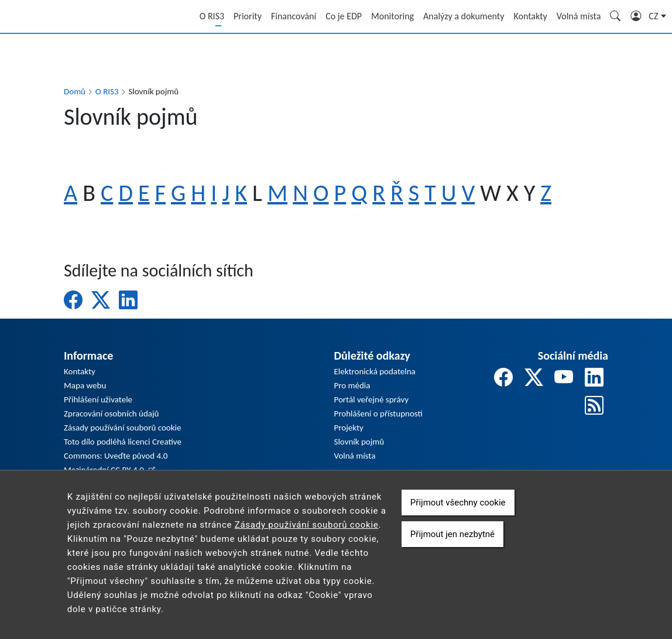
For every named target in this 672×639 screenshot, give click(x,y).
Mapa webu (85, 385)
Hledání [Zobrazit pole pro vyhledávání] (616, 18)
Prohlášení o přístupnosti (378, 414)
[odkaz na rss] (594, 406)
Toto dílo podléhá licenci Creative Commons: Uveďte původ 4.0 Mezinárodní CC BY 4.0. (123, 456)
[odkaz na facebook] (503, 378)
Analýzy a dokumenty (464, 16)
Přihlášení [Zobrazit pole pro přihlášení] (636, 18)
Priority (248, 16)
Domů (75, 91)
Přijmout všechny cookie (458, 515)
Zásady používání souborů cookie (122, 428)
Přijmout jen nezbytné (452, 546)
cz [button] (654, 16)
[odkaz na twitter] (534, 378)
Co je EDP (344, 16)
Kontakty (530, 16)
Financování (294, 16)
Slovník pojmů (359, 442)
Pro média (352, 385)
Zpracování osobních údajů (111, 414)
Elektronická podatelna (375, 371)
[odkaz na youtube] (564, 378)
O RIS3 (212, 16)
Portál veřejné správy (372, 399)
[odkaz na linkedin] (594, 378)
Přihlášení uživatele (98, 399)
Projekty (349, 428)
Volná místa (579, 16)
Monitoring (392, 16)
